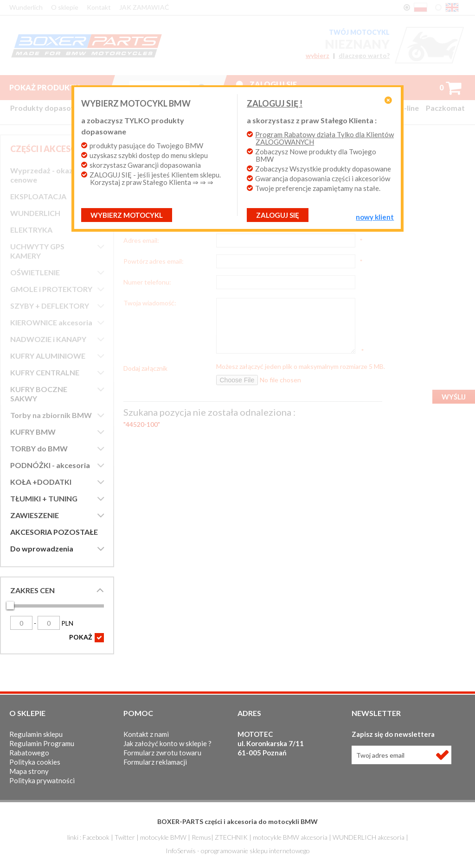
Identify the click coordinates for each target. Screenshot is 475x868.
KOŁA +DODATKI (41, 482)
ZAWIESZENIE (35, 515)
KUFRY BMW (33, 432)
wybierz (318, 56)
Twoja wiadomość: (150, 303)
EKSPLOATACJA (38, 196)
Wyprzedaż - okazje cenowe (45, 175)
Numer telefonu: (147, 282)
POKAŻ (87, 638)
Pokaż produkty (52, 87)
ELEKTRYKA (31, 230)
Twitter (125, 837)
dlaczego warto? (364, 56)
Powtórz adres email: (154, 261)
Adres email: (141, 240)
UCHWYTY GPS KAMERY (37, 251)
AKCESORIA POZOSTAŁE (54, 532)
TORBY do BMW (39, 448)
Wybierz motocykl (127, 215)
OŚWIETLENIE (35, 272)
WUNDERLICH (35, 213)
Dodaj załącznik (145, 368)
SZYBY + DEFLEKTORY (50, 306)
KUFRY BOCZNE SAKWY (39, 394)
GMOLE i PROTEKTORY (51, 289)
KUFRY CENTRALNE (45, 372)
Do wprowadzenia (42, 548)
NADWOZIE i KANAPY (48, 339)
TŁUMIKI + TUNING (44, 498)
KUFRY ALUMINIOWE (48, 356)
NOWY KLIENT (375, 217)
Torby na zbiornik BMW (51, 415)
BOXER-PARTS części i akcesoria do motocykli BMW (237, 821)
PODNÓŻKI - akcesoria (50, 465)
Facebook (96, 837)
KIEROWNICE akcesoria (51, 322)
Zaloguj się (273, 84)
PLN (55, 623)
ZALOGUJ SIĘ (278, 215)
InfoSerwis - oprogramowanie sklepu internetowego (238, 851)
